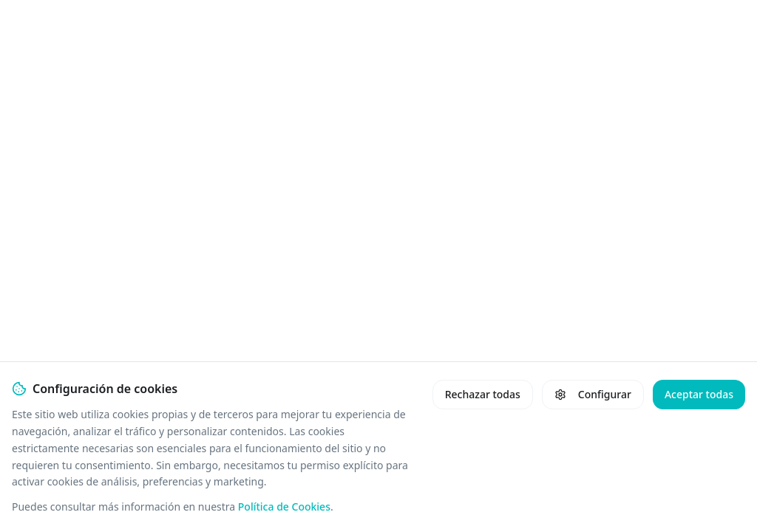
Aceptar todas (699, 394)
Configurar (593, 394)
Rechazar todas (483, 394)
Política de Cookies (284, 507)
